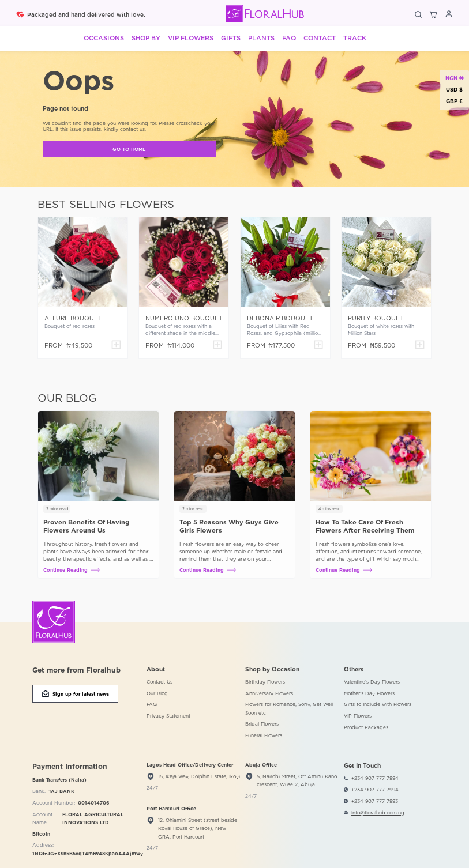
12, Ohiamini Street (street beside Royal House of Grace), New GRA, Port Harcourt (198, 828)
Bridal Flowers (262, 724)
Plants (261, 38)
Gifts (231, 38)
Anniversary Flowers (269, 693)
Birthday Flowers (265, 682)
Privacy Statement (168, 716)
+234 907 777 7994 (375, 778)
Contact (320, 38)
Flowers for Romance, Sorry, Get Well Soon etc (289, 708)
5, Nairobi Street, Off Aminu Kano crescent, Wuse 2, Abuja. (297, 780)
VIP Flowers (191, 38)
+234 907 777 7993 (375, 801)
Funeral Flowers (264, 735)
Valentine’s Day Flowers (372, 682)
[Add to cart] (116, 346)
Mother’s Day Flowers (369, 693)
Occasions (104, 38)
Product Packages (366, 727)
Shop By (146, 38)
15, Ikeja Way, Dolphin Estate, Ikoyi (199, 776)
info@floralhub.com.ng (378, 813)
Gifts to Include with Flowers (378, 704)
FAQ (289, 38)
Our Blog (157, 693)
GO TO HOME (129, 149)
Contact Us (160, 682)
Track (355, 38)
